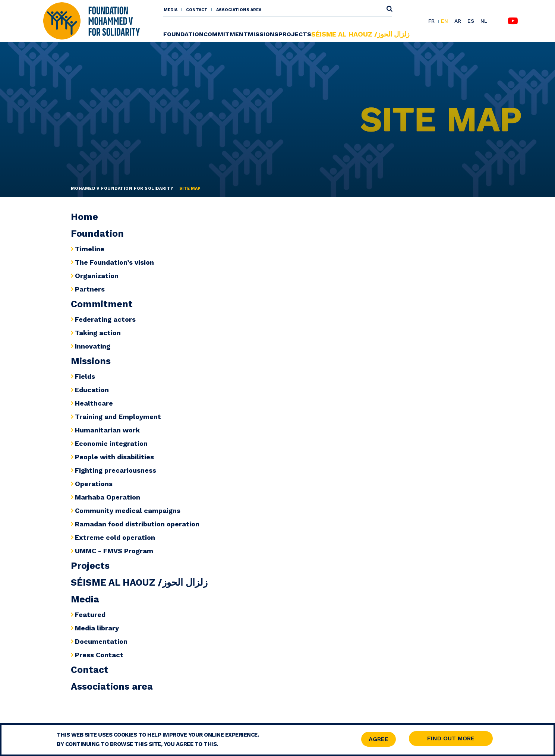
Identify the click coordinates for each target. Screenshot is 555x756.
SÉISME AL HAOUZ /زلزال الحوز (360, 34)
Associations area (239, 10)
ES (471, 21)
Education (92, 390)
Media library (97, 628)
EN (444, 21)
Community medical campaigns (128, 511)
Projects (295, 34)
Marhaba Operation (108, 497)
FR (431, 21)
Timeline (90, 249)
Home (84, 217)
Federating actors (105, 319)
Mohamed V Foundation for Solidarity (122, 188)
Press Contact (99, 655)
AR (458, 21)
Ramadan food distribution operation (137, 524)
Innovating (93, 346)
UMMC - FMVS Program (114, 551)
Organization (97, 276)
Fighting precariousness (116, 470)
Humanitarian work (107, 430)
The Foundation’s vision (114, 262)
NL (484, 21)
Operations (94, 484)
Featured (90, 615)
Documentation (101, 641)
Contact (197, 10)
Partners (90, 289)
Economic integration (111, 443)
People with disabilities (114, 457)
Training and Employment (118, 417)
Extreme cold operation (115, 537)
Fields (85, 376)
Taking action (98, 333)
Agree (379, 740)
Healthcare (94, 403)
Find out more (451, 739)
